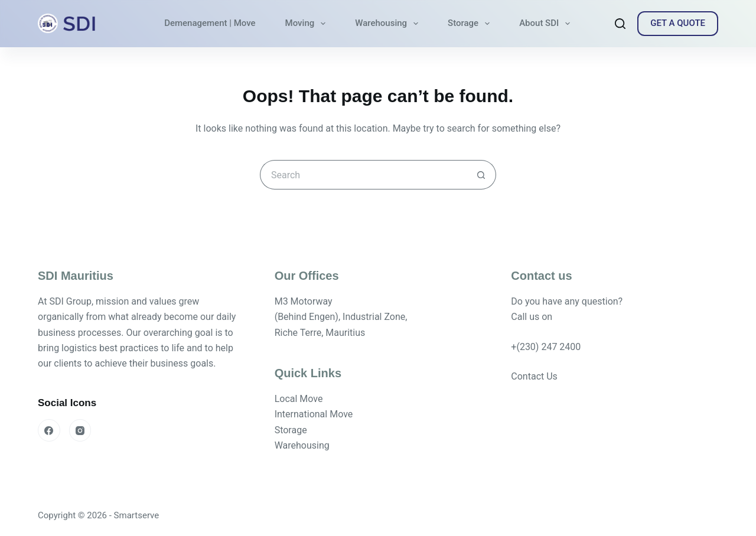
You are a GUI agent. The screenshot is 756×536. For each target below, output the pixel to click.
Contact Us (534, 376)
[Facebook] (49, 430)
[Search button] (481, 175)
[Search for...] (363, 175)
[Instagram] (80, 430)
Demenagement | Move (210, 23)
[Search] (620, 24)
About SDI (547, 24)
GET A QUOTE (678, 23)
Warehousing (389, 24)
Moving (308, 24)
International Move (314, 414)
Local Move (299, 399)
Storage (471, 24)
